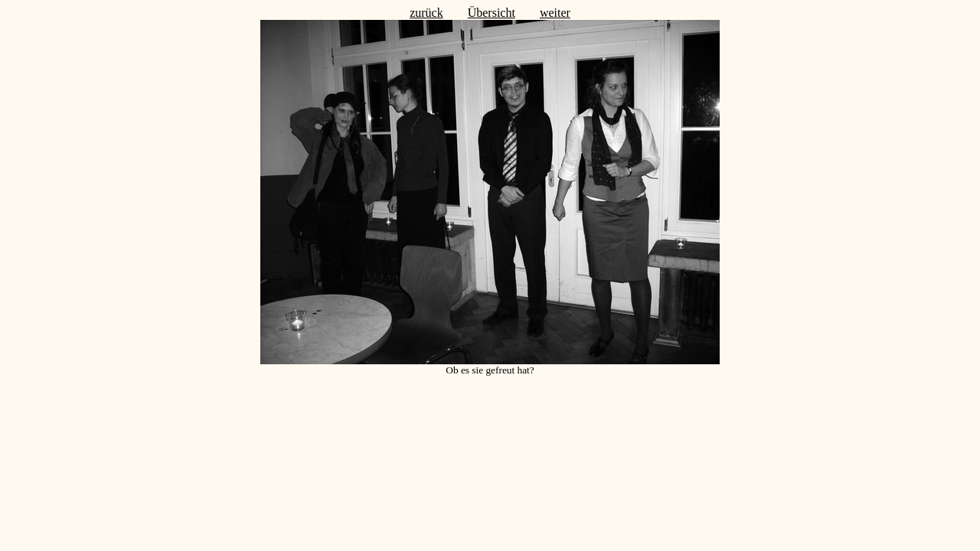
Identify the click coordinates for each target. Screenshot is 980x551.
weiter (555, 13)
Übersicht (492, 13)
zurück (426, 13)
